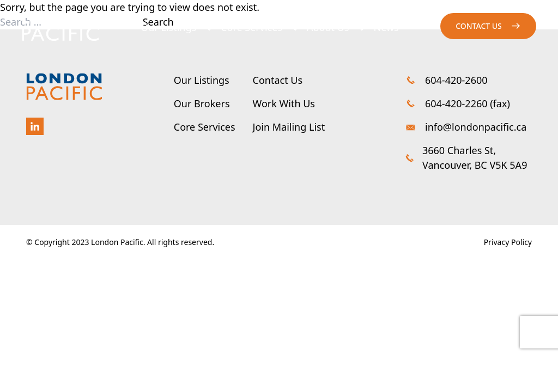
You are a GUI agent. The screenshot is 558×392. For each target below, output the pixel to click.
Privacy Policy (508, 242)
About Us (328, 27)
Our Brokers (202, 103)
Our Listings (168, 27)
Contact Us (278, 80)
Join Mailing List (289, 127)
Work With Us (284, 103)
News (386, 27)
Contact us (479, 26)
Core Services (251, 27)
